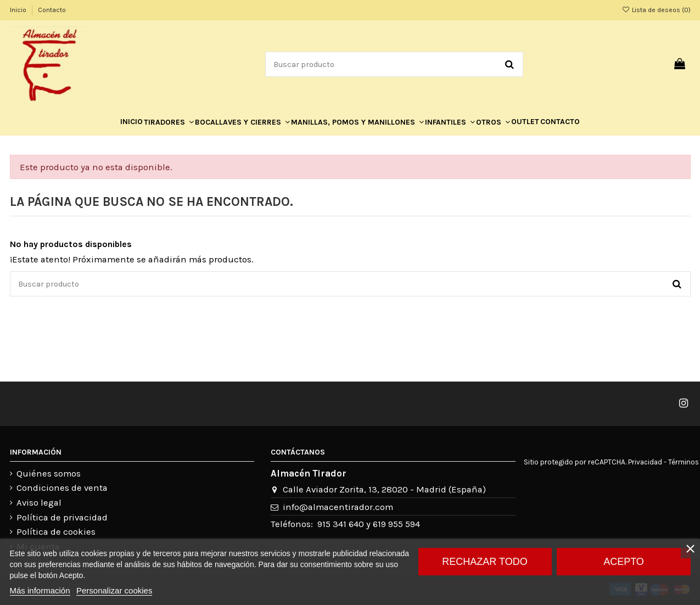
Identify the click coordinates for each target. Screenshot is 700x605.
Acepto (624, 562)
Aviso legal (39, 503)
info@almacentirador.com (338, 507)
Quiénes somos (49, 474)
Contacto (52, 10)
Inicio (19, 10)
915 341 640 (341, 524)
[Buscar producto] (509, 64)
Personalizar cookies (114, 590)
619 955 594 (396, 524)
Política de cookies (56, 532)
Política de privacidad (62, 517)
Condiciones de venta (62, 488)
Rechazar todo (485, 562)
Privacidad (645, 462)
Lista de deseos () (656, 10)
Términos (684, 462)
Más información (40, 590)
